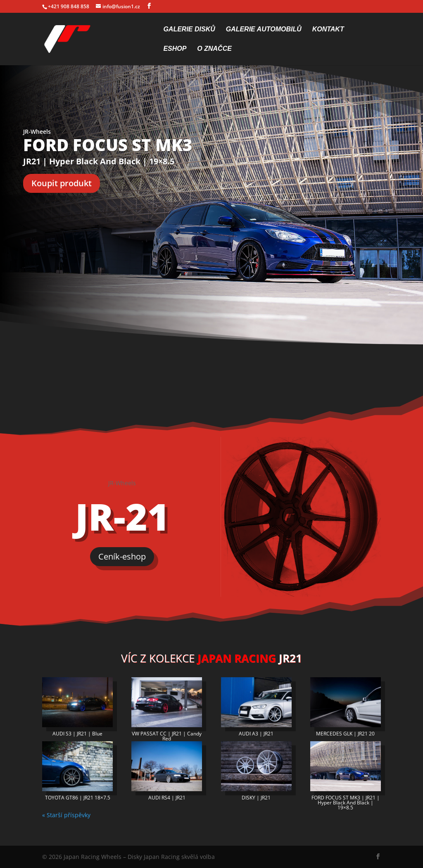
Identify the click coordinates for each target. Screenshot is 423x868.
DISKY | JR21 (256, 798)
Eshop (175, 49)
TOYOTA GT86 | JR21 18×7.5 (78, 798)
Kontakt (328, 30)
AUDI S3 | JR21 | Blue (77, 734)
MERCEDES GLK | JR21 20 (345, 734)
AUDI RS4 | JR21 (167, 798)
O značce (214, 49)
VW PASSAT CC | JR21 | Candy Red (167, 736)
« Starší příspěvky (66, 815)
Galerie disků (189, 30)
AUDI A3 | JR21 (256, 734)
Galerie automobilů (264, 30)
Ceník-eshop (122, 556)
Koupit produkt (62, 183)
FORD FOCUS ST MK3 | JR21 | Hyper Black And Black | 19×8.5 (346, 803)
